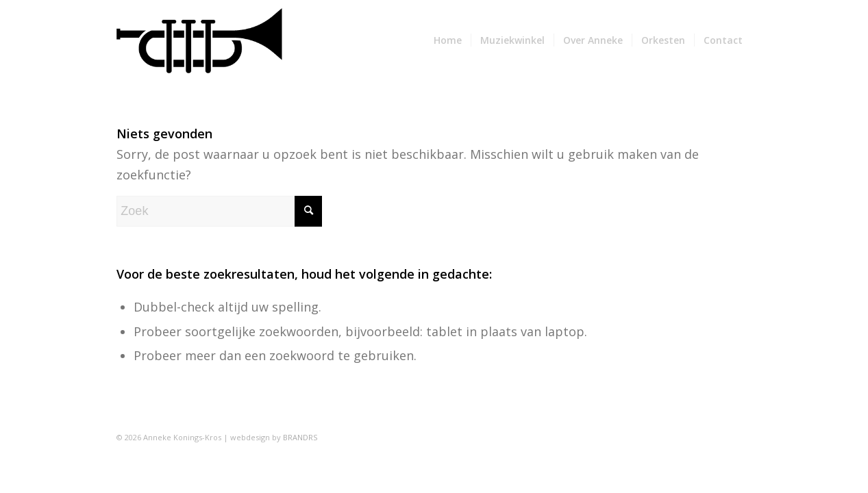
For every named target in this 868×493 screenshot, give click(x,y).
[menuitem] (448, 40)
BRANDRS (300, 437)
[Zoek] (219, 211)
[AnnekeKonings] (199, 40)
